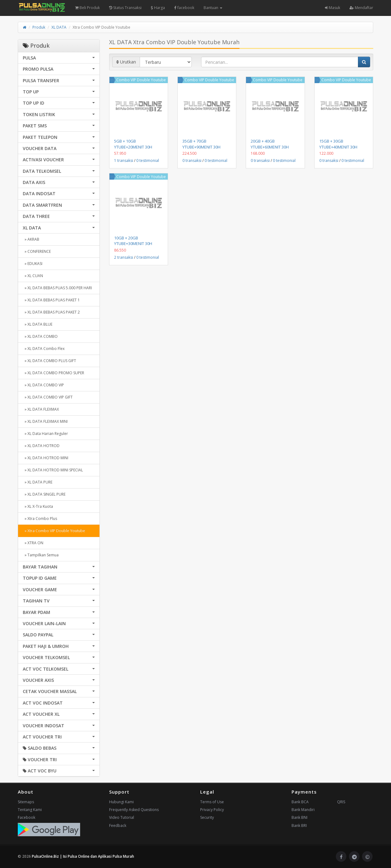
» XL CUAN (33, 276)
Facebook (27, 817)
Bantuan (213, 8)
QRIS (341, 802)
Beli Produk (87, 8)
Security (207, 817)
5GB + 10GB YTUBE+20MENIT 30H (133, 144)
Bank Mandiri (303, 810)
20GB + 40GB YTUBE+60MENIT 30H (270, 144)
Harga (158, 8)
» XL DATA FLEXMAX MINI (45, 421)
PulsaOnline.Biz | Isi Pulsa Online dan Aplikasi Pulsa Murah (83, 856)
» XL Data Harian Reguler (45, 434)
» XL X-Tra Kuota (38, 506)
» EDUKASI (33, 264)
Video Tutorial (122, 817)
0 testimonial (148, 160)
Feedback (118, 826)
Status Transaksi (125, 8)
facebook (184, 8)
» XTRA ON (33, 543)
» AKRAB (31, 239)
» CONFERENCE (37, 251)
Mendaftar (361, 8)
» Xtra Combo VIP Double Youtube (54, 531)
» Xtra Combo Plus (40, 519)
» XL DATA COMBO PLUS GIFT (49, 361)
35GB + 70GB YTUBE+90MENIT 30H (201, 144)
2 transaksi (124, 257)
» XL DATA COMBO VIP (43, 385)
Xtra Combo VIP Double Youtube (137, 80)
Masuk (333, 8)
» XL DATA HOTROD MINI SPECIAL (53, 470)
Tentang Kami (30, 810)
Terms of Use (212, 802)
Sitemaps (26, 802)
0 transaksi (192, 160)
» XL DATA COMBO (40, 336)
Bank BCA (300, 802)
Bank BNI (299, 817)
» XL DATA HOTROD (41, 446)
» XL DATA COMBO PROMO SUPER (53, 373)
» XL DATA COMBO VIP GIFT (48, 397)
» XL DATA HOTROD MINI (46, 458)
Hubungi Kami (121, 802)
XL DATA (59, 27)
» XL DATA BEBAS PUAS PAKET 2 (51, 312)
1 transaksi (124, 160)
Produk (39, 27)
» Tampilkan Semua (41, 555)
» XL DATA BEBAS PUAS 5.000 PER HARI (57, 288)
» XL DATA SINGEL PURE (44, 494)
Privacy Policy (212, 810)
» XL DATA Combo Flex (44, 349)
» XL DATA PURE (38, 482)
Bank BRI (299, 826)
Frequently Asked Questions (134, 810)
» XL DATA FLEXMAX (41, 409)
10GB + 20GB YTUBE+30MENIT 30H (133, 241)
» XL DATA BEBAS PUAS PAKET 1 (51, 300)
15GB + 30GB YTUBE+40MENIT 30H (338, 144)
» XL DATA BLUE (38, 324)
